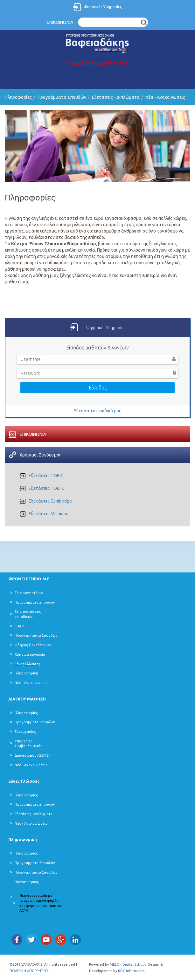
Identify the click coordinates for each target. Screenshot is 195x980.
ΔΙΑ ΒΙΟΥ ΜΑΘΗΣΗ (27, 699)
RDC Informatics (131, 971)
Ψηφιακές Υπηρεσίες (103, 7)
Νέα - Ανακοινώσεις (165, 97)
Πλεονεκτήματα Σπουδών (36, 635)
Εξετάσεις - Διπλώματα (116, 97)
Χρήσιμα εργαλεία (30, 654)
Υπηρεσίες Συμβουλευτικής (28, 744)
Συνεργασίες (25, 732)
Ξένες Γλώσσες (27, 664)
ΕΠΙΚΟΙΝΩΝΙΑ (60, 22)
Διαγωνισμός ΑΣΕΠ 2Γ (33, 755)
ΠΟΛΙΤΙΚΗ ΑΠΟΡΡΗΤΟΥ (29, 971)
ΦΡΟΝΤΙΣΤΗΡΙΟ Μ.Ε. (29, 579)
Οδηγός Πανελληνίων (33, 645)
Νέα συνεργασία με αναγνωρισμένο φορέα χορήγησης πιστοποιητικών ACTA (42, 903)
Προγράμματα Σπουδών (62, 97)
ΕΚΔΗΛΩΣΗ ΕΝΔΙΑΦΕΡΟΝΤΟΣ (98, 64)
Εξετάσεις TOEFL (46, 488)
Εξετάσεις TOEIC (46, 476)
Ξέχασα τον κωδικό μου (98, 411)
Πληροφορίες (18, 97)
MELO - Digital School (128, 964)
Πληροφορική (26, 673)
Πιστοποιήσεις (27, 882)
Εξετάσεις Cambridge (50, 501)
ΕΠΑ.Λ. (20, 626)
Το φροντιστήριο (29, 593)
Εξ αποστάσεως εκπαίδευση (28, 614)
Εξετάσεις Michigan (49, 514)
